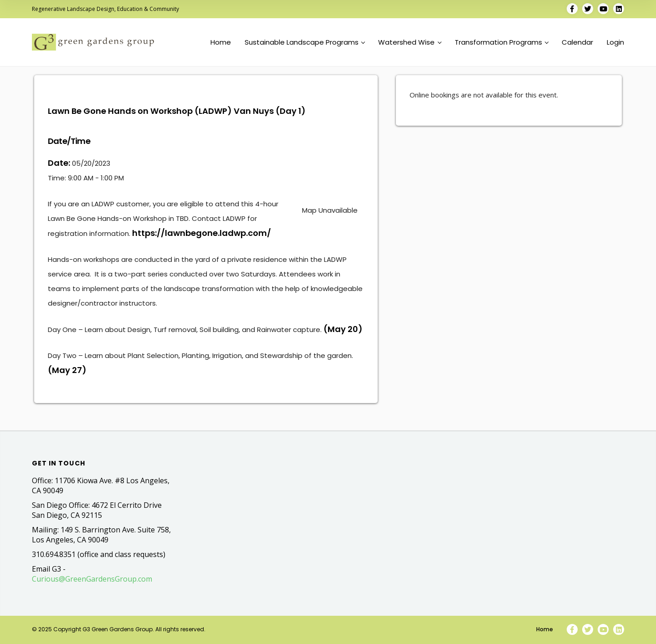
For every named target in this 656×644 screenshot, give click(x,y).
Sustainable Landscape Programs (305, 42)
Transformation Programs (502, 42)
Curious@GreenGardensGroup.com (92, 579)
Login (615, 42)
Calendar (577, 42)
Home (221, 42)
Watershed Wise (410, 42)
